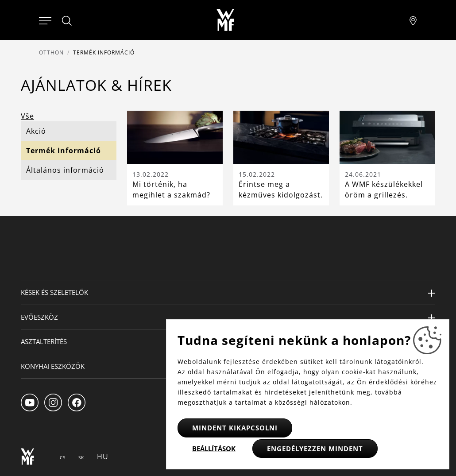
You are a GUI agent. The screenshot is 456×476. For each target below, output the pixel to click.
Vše (27, 116)
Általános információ (65, 170)
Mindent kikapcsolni (235, 428)
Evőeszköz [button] (39, 317)
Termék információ (64, 151)
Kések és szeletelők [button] (54, 292)
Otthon (51, 52)
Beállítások (214, 449)
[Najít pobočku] (413, 20)
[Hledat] (67, 21)
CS (63, 457)
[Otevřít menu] (45, 20)
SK (81, 457)
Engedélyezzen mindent (315, 449)
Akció (36, 131)
